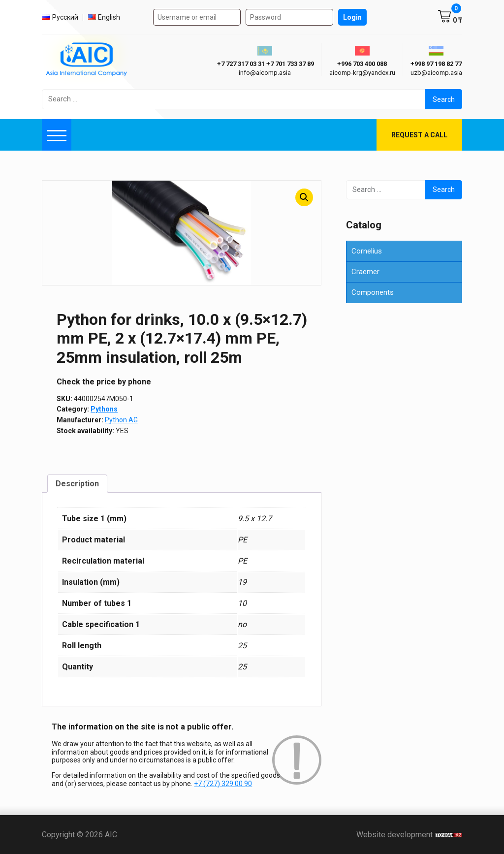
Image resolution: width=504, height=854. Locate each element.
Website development (409, 835)
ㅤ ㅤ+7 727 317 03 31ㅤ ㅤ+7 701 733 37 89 (265, 64)
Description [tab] (77, 484)
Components (373, 292)
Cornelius (367, 251)
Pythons (104, 409)
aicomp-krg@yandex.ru (362, 73)
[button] (304, 197)
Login (352, 17)
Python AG (121, 420)
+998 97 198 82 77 (436, 64)
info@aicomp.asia (265, 73)
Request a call (419, 135)
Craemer (365, 272)
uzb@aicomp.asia (436, 73)
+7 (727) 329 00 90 (223, 784)
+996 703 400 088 (362, 64)
